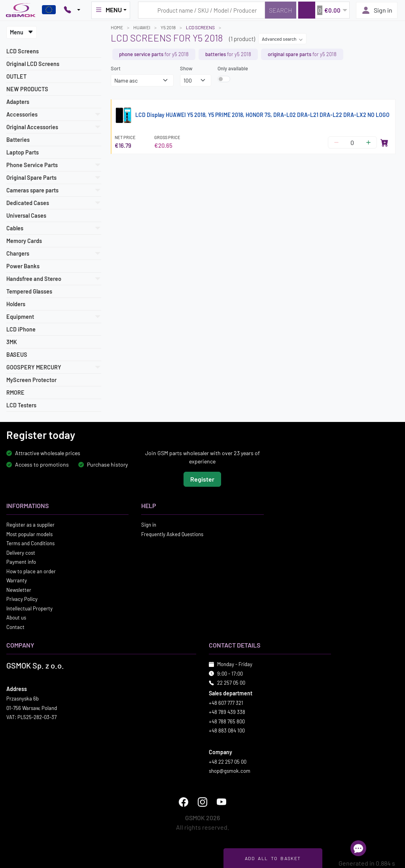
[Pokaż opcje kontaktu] (72, 10)
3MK (12, 342)
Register (202, 479)
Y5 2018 (168, 27)
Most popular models (29, 534)
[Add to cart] (384, 143)
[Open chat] (358, 848)
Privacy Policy (22, 599)
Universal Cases (26, 216)
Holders (16, 304)
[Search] (281, 10)
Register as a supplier (30, 525)
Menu (22, 32)
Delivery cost (21, 552)
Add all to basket (273, 858)
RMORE (15, 393)
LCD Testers (21, 405)
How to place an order (31, 571)
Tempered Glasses (29, 291)
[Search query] (202, 10)
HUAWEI (142, 27)
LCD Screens (23, 51)
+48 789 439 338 (227, 712)
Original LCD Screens (33, 64)
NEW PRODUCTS (27, 89)
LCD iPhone (21, 329)
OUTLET (16, 76)
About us (16, 618)
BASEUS (17, 355)
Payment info (21, 562)
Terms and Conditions (30, 543)
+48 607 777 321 (226, 702)
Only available (233, 68)
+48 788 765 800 (227, 721)
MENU (108, 10)
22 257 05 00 (231, 683)
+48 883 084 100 (227, 731)
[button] (324, 10)
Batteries (18, 140)
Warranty (17, 580)
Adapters (18, 102)
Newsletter (19, 589)
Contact (15, 627)
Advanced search (282, 39)
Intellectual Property (29, 608)
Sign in (377, 10)
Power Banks (23, 266)
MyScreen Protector (31, 380)
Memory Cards (24, 241)
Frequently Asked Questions (172, 534)
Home (117, 27)
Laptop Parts (23, 152)
